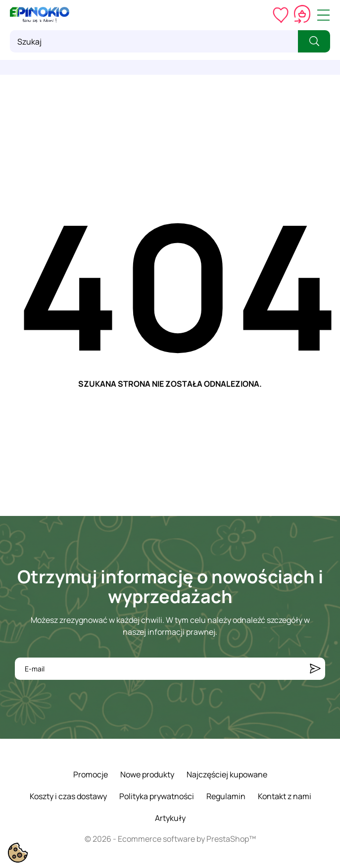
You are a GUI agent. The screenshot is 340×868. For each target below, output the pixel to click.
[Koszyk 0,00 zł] (302, 15)
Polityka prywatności (157, 796)
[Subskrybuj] (315, 669)
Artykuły (170, 818)
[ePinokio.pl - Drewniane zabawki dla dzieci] (40, 15)
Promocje (91, 774)
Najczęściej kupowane (227, 774)
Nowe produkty (147, 774)
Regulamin (226, 796)
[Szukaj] (154, 41)
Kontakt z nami (285, 796)
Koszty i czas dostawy (68, 796)
